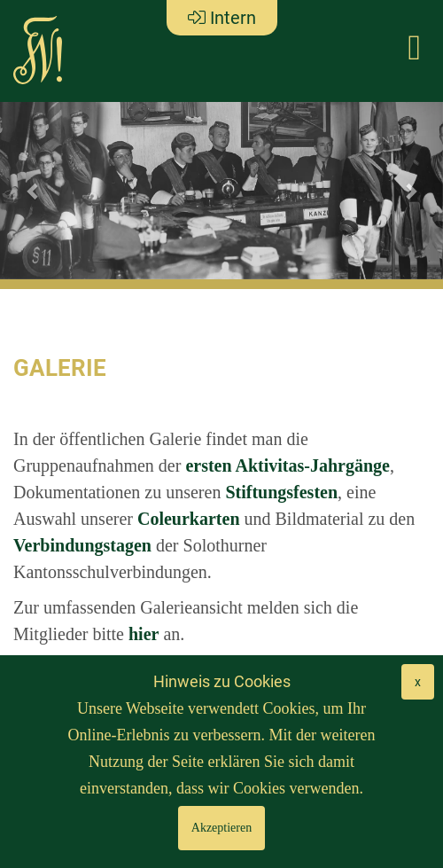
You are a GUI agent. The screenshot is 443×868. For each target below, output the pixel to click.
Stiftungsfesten (281, 492)
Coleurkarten (189, 519)
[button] (33, 191)
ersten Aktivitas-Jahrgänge (288, 465)
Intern (222, 18)
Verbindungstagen (82, 545)
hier (144, 634)
